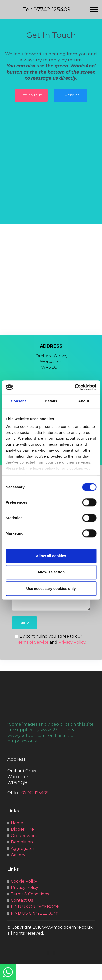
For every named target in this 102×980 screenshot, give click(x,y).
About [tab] (84, 401)
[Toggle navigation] (94, 10)
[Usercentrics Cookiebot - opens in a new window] (75, 387)
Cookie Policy (24, 881)
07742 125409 (35, 793)
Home (17, 823)
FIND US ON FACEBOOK (35, 907)
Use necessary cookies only (51, 588)
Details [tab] (51, 401)
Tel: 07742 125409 (47, 10)
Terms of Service (32, 642)
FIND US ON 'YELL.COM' (34, 913)
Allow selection (51, 572)
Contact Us (22, 900)
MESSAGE (72, 95)
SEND (25, 623)
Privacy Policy (72, 642)
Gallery (18, 855)
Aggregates (23, 848)
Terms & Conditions (30, 894)
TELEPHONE (33, 95)
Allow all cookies (51, 556)
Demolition (22, 842)
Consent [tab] (18, 401)
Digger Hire (22, 829)
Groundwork (24, 836)
